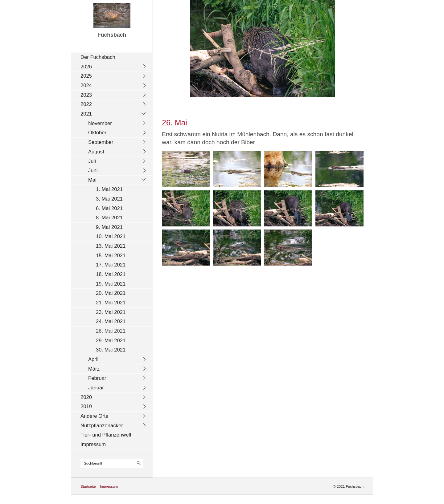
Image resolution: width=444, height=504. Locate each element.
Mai (92, 180)
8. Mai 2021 (109, 218)
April (93, 359)
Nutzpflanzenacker (102, 426)
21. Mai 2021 (111, 303)
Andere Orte (95, 416)
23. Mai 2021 (111, 312)
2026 (86, 67)
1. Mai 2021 (109, 189)
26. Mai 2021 (111, 331)
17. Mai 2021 (111, 265)
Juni (93, 171)
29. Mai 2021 (111, 341)
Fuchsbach (112, 35)
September (101, 142)
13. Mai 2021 (111, 246)
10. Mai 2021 (111, 236)
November (100, 123)
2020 (86, 397)
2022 (86, 104)
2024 (86, 85)
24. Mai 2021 (111, 321)
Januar (96, 388)
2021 (86, 114)
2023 (86, 95)
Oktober (97, 133)
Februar (97, 378)
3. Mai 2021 (109, 199)
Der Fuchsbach (98, 57)
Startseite (88, 486)
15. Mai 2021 (111, 256)
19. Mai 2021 (111, 284)
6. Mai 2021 (109, 208)
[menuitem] (113, 57)
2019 (86, 406)
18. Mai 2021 (111, 274)
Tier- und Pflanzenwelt (106, 435)
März (94, 369)
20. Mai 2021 (111, 293)
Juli (92, 161)
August (96, 152)
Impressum (93, 444)
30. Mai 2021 (111, 350)
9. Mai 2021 (109, 227)
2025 (86, 76)
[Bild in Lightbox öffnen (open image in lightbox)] (186, 169)
